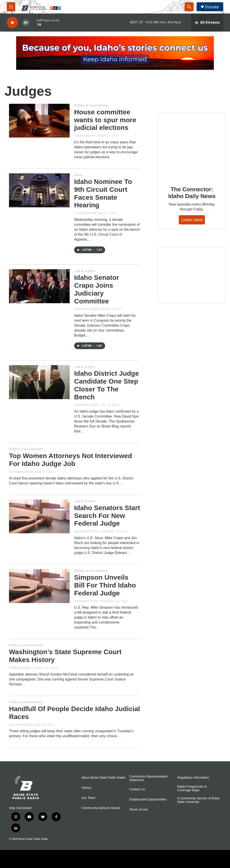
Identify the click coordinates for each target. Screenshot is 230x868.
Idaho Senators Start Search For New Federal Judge (107, 516)
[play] (12, 23)
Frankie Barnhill (85, 213)
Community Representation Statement (148, 778)
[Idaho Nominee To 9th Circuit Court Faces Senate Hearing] (39, 190)
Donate (212, 7)
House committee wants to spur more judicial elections (105, 120)
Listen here (192, 220)
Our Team (88, 798)
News (78, 175)
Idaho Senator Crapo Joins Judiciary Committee (97, 289)
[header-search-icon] (189, 7)
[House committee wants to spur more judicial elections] (39, 121)
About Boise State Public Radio (103, 778)
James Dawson (85, 136)
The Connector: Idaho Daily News (192, 193)
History (86, 788)
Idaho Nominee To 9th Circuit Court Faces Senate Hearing (103, 193)
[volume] (26, 23)
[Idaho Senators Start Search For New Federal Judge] (39, 516)
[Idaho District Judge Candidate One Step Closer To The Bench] (39, 382)
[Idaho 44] (192, 275)
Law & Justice (85, 271)
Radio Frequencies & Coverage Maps (192, 788)
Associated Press (21, 472)
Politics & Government (91, 105)
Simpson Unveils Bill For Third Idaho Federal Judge (105, 585)
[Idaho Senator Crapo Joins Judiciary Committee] (39, 286)
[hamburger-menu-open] (11, 7)
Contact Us (137, 789)
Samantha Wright (86, 309)
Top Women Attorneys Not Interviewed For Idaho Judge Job (71, 460)
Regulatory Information (193, 778)
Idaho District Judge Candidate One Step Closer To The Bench (106, 385)
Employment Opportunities (148, 799)
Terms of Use (139, 810)
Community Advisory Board (101, 808)
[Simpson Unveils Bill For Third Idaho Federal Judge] (39, 586)
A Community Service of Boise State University (198, 800)
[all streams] (207, 23)
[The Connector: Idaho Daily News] (192, 146)
